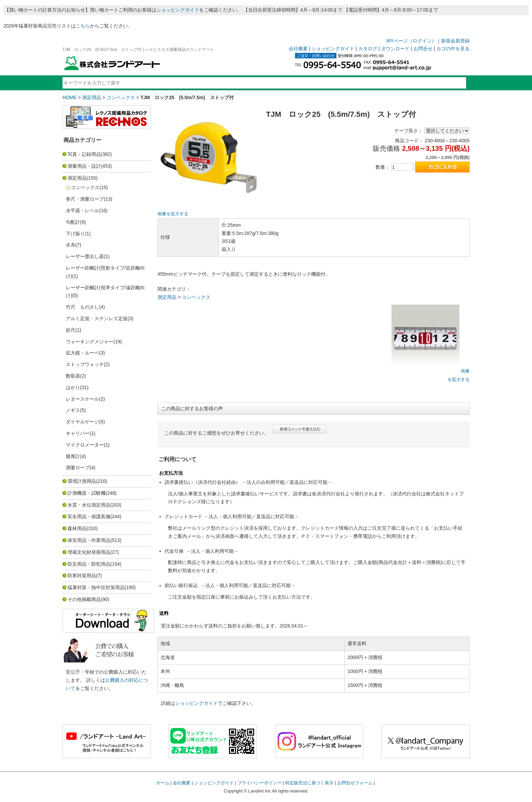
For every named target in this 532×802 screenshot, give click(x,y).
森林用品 (77, 528)
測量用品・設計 (84, 166)
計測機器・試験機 (87, 493)
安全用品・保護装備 (89, 516)
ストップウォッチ (85, 364)
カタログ (368, 49)
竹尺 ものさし (82, 307)
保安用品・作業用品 (89, 540)
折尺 (71, 330)
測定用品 (92, 97)
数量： (383, 167)
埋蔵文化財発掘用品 (89, 552)
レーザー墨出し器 (85, 256)
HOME (70, 97)
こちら (83, 26)
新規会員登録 (455, 41)
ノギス (73, 410)
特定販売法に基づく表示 (309, 783)
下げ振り (75, 234)
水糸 (71, 245)
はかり (73, 387)
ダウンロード (395, 49)
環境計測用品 (82, 481)
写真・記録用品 (84, 154)
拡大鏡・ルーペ (82, 353)
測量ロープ (78, 468)
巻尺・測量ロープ (85, 199)
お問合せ (423, 49)
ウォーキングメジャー (90, 342)
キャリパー (78, 433)
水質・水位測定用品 (89, 505)
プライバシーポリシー (260, 783)
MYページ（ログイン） (411, 41)
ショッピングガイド (178, 10)
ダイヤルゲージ (82, 422)
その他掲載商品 (84, 599)
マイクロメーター (85, 445)
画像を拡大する (173, 214)
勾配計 (73, 222)
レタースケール (82, 399)
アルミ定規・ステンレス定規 (97, 318)
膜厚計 (73, 456)
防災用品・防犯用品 (89, 564)
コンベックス (121, 97)
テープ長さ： (408, 131)
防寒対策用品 (82, 576)
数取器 (73, 376)
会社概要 (298, 49)
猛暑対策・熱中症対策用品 (96, 587)
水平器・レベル (82, 211)
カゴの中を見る (453, 49)
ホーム (163, 783)
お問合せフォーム (355, 783)
